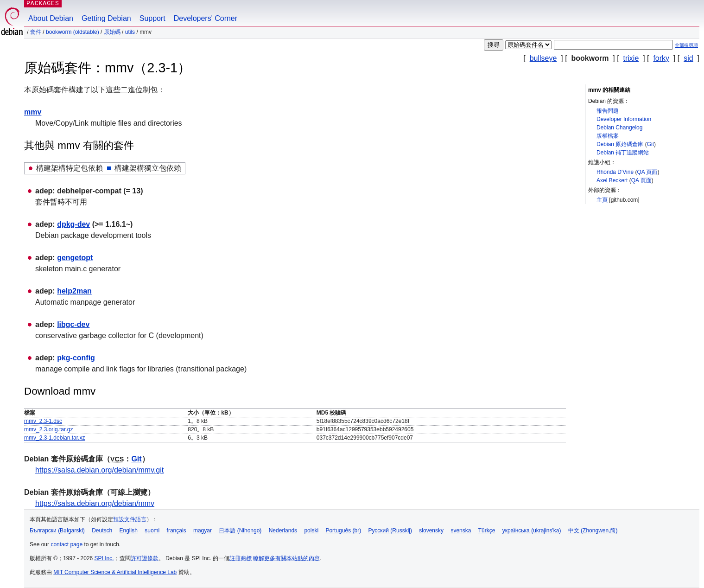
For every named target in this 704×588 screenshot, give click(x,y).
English (129, 530)
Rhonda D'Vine (615, 172)
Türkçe (487, 530)
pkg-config (76, 358)
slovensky (431, 530)
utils (130, 32)
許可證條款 (145, 558)
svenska (461, 530)
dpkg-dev (73, 224)
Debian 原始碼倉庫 (620, 144)
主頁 (602, 200)
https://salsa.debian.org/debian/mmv (95, 503)
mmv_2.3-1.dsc (43, 421)
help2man (74, 291)
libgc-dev (73, 324)
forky (661, 58)
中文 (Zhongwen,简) (593, 530)
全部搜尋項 (686, 45)
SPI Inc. (104, 558)
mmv (33, 112)
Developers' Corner (206, 18)
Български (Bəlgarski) (57, 530)
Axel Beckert (612, 180)
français (177, 530)
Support (152, 18)
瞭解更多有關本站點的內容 (286, 558)
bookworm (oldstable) (73, 32)
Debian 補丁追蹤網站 (623, 153)
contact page (67, 544)
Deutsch (102, 530)
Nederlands (283, 530)
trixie (631, 58)
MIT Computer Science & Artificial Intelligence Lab (115, 572)
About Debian (51, 18)
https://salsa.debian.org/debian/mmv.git (99, 470)
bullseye (543, 58)
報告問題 (608, 111)
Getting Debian (106, 18)
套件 (36, 32)
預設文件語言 (130, 519)
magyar (203, 530)
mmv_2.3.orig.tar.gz (48, 429)
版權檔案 (608, 136)
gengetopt (75, 258)
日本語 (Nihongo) (240, 530)
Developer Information (624, 119)
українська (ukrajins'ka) (532, 530)
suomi (152, 530)
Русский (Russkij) (390, 530)
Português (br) (343, 530)
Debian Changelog (619, 128)
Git (650, 144)
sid (688, 58)
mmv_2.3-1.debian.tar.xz (54, 438)
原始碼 (112, 32)
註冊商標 (241, 558)
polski (311, 530)
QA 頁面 (647, 172)
